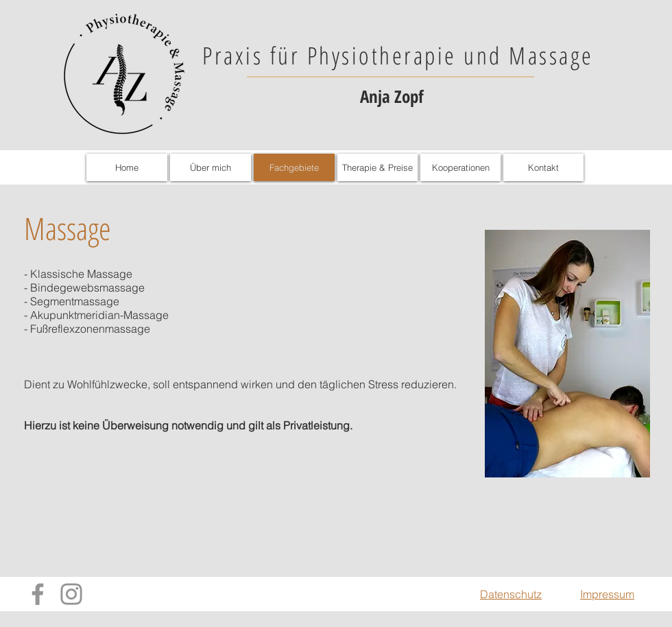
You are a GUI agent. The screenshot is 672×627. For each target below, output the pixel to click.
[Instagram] (71, 594)
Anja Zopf (392, 96)
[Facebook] (38, 594)
